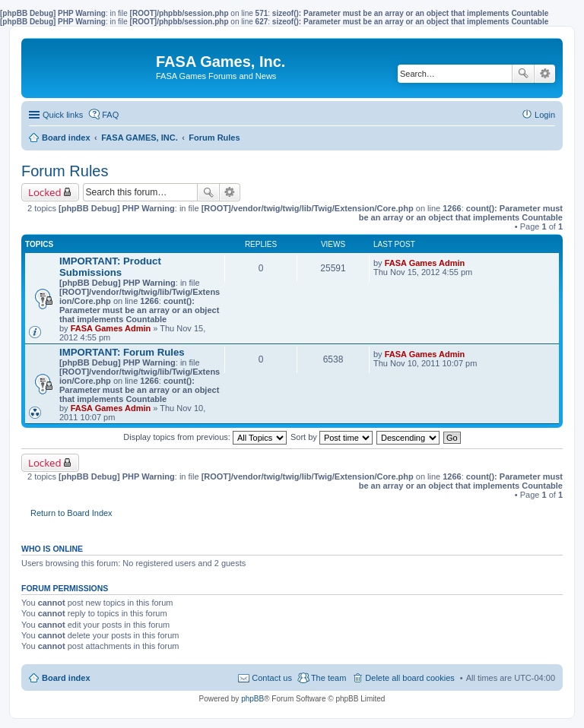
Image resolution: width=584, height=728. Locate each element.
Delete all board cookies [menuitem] (409, 678)
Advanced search (545, 74)
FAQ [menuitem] (110, 115)
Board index (66, 678)
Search (523, 74)
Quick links (63, 115)
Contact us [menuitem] (272, 678)
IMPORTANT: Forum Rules (122, 352)
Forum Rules (65, 171)
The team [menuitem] (328, 678)
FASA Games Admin (111, 328)
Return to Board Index (71, 513)
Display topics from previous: (205, 437)
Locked (45, 192)
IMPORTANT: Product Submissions (110, 267)
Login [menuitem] (545, 115)
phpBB (252, 699)
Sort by (332, 437)
